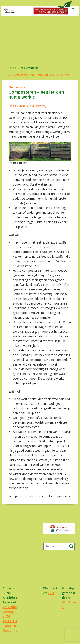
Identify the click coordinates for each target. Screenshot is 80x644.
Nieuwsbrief (17, 87)
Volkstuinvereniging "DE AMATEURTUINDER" (10, 616)
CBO (51, 593)
